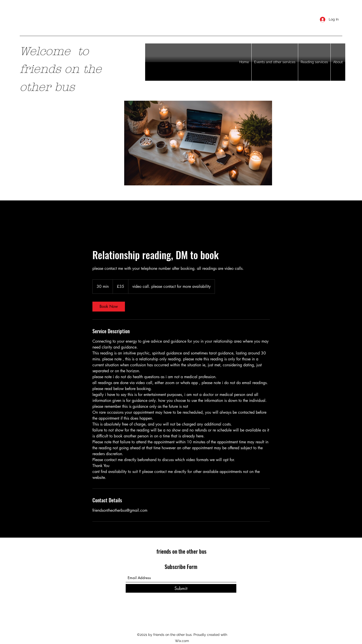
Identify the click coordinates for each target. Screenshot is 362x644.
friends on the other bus (181, 551)
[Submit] (181, 588)
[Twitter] (181, 619)
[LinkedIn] (189, 619)
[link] (109, 307)
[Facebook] (174, 619)
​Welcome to (54, 51)
